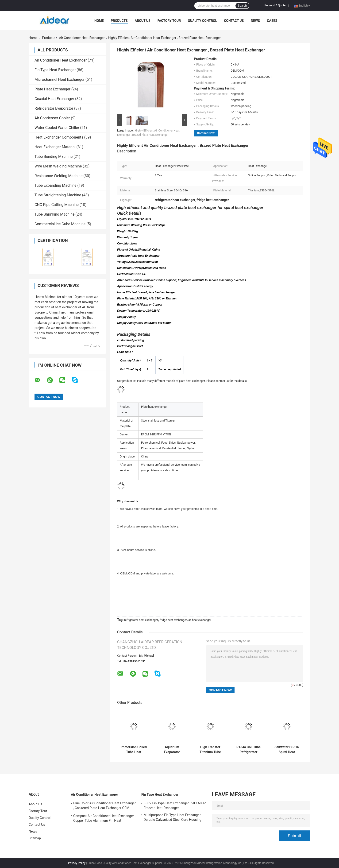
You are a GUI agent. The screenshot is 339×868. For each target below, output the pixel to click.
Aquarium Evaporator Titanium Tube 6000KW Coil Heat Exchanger (172, 750)
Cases (272, 21)
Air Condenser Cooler (52, 118)
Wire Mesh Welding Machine (58, 166)
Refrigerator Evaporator (54, 108)
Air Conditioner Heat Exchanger (82, 38)
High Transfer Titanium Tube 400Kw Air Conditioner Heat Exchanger (210, 750)
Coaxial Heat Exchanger (54, 99)
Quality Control (202, 21)
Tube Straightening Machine (58, 195)
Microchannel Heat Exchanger (60, 79)
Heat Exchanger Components (59, 137)
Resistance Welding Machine (58, 176)
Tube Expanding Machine (55, 185)
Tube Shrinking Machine (54, 214)
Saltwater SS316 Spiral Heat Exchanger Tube (287, 750)
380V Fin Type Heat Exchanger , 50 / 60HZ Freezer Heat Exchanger (175, 806)
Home (99, 21)
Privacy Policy (77, 863)
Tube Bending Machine (54, 157)
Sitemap (35, 838)
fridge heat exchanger (173, 620)
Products (119, 21)
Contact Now (206, 133)
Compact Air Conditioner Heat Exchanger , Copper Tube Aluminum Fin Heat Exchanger (104, 819)
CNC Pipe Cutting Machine (57, 205)
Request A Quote (275, 5)
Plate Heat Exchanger (52, 89)
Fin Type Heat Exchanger (55, 70)
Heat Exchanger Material (55, 147)
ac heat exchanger (200, 620)
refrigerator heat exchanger (141, 620)
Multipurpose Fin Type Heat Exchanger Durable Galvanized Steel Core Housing (173, 817)
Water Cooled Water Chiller (57, 128)
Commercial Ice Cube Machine (60, 224)
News (255, 21)
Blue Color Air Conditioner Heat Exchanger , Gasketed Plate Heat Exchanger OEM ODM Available (104, 806)
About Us (143, 21)
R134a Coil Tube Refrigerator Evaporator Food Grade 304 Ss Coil (248, 750)
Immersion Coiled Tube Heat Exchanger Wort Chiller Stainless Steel (134, 750)
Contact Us (234, 21)
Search (242, 6)
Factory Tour (169, 21)
